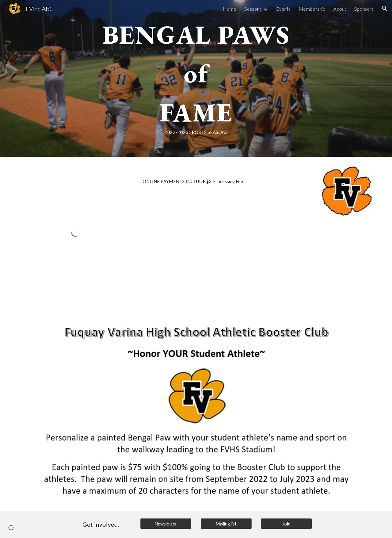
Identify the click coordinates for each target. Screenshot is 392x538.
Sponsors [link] (364, 9)
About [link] (340, 9)
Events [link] (283, 9)
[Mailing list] (226, 524)
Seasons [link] (253, 9)
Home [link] (230, 9)
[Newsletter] (166, 524)
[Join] (286, 524)
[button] (385, 9)
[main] (196, 78)
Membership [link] (312, 9)
